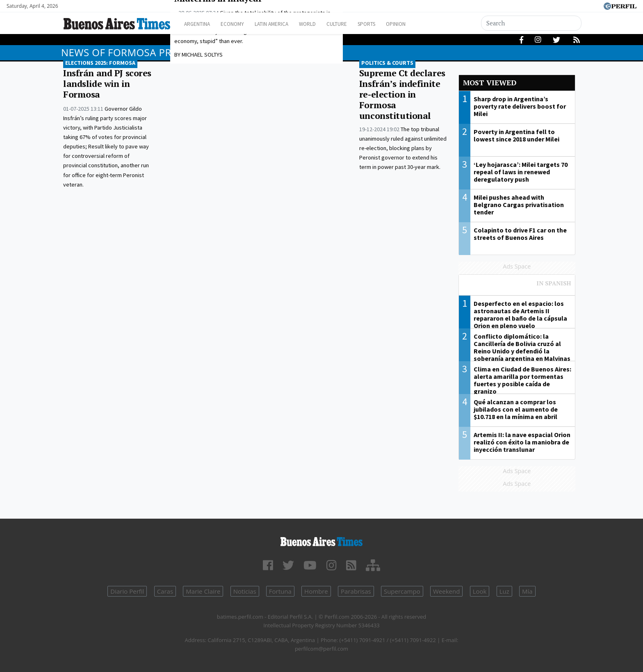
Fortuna (280, 591)
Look (480, 591)
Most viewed (490, 83)
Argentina (200, 24)
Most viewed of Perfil (517, 287)
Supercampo (402, 591)
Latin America (283, 24)
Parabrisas (356, 591)
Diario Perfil (127, 591)
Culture (357, 24)
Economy (239, 24)
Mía (527, 591)
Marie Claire (203, 591)
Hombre (316, 591)
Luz (504, 591)
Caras (165, 591)
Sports (391, 24)
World (324, 24)
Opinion (424, 24)
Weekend (446, 591)
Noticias (245, 591)
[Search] (531, 23)
